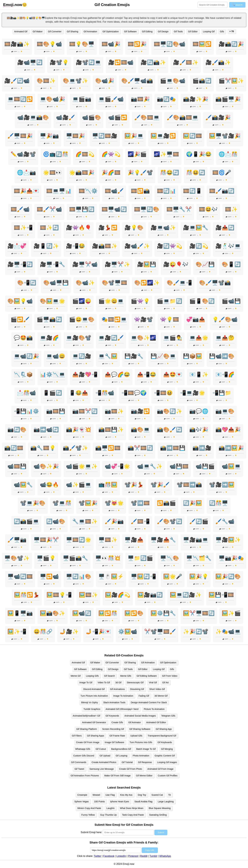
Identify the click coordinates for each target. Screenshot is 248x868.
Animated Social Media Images (140, 716)
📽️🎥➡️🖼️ (222, 485)
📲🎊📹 (105, 393)
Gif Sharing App (164, 729)
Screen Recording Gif (113, 729)
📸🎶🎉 (199, 430)
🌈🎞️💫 (85, 154)
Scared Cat (157, 795)
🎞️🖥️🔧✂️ (179, 209)
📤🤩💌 (173, 374)
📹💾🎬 (205, 466)
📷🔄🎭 (166, 99)
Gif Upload (105, 756)
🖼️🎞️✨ (88, 595)
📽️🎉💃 (134, 485)
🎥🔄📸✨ (153, 62)
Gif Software (130, 31)
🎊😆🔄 (196, 173)
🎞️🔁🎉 (137, 44)
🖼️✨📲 (17, 632)
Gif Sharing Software (140, 729)
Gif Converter (55, 31)
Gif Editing (147, 31)
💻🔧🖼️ (108, 356)
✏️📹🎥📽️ (23, 154)
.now (13, 5)
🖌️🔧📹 (225, 521)
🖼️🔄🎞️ (192, 136)
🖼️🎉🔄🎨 (228, 576)
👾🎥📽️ (143, 319)
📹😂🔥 (49, 485)
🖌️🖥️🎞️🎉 (20, 136)
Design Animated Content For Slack (149, 702)
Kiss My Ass (126, 795)
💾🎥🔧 (134, 356)
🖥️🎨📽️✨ (17, 558)
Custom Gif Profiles (168, 776)
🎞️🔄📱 (192, 191)
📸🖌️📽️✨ (75, 448)
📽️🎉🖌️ (160, 485)
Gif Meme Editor (144, 776)
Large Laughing (166, 802)
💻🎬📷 (82, 99)
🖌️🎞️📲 (140, 521)
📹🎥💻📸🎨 (33, 117)
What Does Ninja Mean (132, 808)
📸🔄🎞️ (14, 448)
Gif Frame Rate (117, 736)
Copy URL (150, 850)
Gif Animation (90, 31)
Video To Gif (104, 682)
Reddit (144, 856)
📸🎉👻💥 (79, 430)
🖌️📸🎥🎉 (218, 117)
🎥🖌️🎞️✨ (186, 62)
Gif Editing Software (147, 676)
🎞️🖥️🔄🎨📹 (170, 44)
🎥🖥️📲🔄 (20, 264)
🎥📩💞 (17, 246)
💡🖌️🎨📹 (225, 319)
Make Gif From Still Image (117, 776)
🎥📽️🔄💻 (88, 62)
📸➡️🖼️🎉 (231, 448)
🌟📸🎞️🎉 (82, 173)
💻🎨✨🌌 (143, 338)
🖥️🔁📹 (49, 576)
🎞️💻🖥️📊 (59, 191)
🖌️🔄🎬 (199, 521)
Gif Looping (121, 756)
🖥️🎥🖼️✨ (228, 540)
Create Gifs (117, 722)
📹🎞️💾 (17, 466)
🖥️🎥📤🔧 (163, 540)
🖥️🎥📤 (134, 540)
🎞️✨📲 (23, 228)
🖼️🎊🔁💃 (27, 595)
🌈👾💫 (111, 154)
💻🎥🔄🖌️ (111, 338)
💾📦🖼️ (192, 356)
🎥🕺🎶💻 (228, 246)
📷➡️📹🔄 (46, 430)
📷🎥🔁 (140, 411)
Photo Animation (141, 756)
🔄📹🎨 (56, 521)
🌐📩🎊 (228, 154)
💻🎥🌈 (49, 338)
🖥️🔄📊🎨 (79, 576)
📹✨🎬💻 (79, 485)
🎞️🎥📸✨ (17, 44)
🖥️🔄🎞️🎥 (105, 136)
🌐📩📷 (26, 173)
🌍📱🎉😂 (199, 154)
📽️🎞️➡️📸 (189, 485)
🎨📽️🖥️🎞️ (115, 283)
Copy (14, 52)
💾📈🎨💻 (163, 356)
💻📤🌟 (199, 338)
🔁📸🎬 (166, 503)
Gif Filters (77, 736)
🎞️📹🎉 (111, 44)
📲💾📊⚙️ (26, 411)
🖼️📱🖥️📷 (20, 613)
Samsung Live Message (102, 769)
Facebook (109, 856)
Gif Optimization (111, 31)
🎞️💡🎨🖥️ (82, 44)
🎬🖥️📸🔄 (49, 319)
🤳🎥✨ (69, 632)
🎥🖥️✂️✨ (117, 264)
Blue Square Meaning (160, 808)
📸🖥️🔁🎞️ (108, 448)
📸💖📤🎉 (228, 430)
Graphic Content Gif (165, 756)
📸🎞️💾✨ (111, 430)
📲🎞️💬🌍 (134, 393)
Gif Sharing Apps (96, 736)
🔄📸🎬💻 (26, 521)
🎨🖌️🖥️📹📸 (137, 81)
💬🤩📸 (23, 338)
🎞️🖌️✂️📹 (49, 209)
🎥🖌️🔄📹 (17, 81)
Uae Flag (110, 795)
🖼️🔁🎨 (134, 613)
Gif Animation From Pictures (85, 776)
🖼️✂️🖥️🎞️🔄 (199, 613)
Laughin (110, 808)
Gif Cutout (101, 749)
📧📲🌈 (225, 374)
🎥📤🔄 (225, 228)
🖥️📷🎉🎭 (231, 558)
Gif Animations (117, 689)
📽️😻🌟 (114, 503)
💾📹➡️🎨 (222, 356)
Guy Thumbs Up (108, 815)
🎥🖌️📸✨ (218, 62)
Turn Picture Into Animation (94, 696)
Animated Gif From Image (160, 769)
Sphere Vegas (81, 802)
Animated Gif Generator (94, 722)
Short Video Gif (157, 689)
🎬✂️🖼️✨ (231, 81)
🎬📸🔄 (202, 81)
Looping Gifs (92, 676)
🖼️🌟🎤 (173, 576)
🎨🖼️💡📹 (20, 301)
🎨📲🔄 (27, 283)
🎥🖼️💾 (147, 264)
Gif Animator (135, 722)
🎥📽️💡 (59, 62)
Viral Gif (153, 682)
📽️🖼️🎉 (88, 503)
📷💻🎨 (225, 411)
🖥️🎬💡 (46, 558)
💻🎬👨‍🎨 (173, 338)
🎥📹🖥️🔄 (30, 62)
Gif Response (145, 762)
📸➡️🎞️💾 (173, 448)
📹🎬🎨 (92, 117)
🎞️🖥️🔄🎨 (147, 209)
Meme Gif (76, 676)
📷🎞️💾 (56, 411)
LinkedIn (121, 856)
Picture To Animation (154, 709)
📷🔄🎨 (17, 430)
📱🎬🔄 (53, 393)
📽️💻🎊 (62, 503)
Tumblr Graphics (92, 709)
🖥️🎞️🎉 (75, 136)
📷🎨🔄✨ (170, 411)
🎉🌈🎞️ (111, 173)
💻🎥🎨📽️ (79, 338)
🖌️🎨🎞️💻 (147, 117)
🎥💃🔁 (108, 228)
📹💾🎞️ (179, 466)
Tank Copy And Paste (133, 815)
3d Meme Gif (161, 696)
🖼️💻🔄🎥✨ (186, 595)
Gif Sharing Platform (87, 729)
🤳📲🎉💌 (98, 632)
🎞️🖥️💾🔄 (82, 209)
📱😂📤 (79, 393)
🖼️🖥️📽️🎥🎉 (225, 136)
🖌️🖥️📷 (17, 540)
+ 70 (232, 31)
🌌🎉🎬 (137, 154)
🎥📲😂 (75, 246)
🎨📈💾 (205, 264)
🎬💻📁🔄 (170, 301)
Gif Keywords (112, 716)
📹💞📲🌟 (117, 466)
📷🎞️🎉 (140, 99)
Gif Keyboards (165, 742)
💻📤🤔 (225, 338)
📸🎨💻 (140, 430)
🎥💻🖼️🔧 (196, 228)
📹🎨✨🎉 (46, 466)
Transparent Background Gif (162, 736)
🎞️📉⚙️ (88, 191)
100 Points (99, 802)
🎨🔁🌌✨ (147, 283)
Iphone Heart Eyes (120, 802)
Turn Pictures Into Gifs (141, 742)
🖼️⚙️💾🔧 (163, 613)
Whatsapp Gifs (83, 749)
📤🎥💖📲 (85, 374)
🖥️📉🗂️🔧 (199, 558)
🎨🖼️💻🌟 (53, 301)
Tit (169, 795)
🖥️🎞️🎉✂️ (46, 540)
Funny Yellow (88, 815)
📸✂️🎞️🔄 (140, 448)
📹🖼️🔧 (23, 485)
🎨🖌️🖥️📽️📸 (215, 283)
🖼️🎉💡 (199, 576)
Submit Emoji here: (91, 832)
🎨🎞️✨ (46, 81)
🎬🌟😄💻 (111, 301)
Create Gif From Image (88, 742)
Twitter (98, 856)
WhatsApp (165, 856)
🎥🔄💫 (199, 246)
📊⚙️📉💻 (53, 374)
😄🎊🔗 (43, 632)
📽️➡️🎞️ (140, 503)
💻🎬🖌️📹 (111, 99)
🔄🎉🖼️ (192, 503)
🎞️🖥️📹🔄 (114, 209)
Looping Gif (209, 31)
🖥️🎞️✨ (108, 540)
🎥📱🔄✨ (46, 246)
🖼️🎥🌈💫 (118, 595)
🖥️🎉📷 (49, 136)
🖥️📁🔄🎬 (140, 558)
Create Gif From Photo (131, 769)
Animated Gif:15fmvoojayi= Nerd (122, 709)
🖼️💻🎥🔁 (163, 136)
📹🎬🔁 (118, 117)
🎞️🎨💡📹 (49, 44)
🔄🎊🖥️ (219, 503)
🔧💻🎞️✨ (85, 521)
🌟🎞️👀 (53, 173)
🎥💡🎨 (134, 228)
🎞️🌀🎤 (222, 173)
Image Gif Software (114, 742)
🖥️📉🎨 (170, 558)
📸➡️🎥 (202, 448)
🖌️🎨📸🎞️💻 (183, 117)
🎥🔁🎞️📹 (121, 62)
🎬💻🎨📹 (173, 81)
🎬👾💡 (140, 301)
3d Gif (118, 682)
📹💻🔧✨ (150, 466)
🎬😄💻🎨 (82, 319)
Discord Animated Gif (94, 689)
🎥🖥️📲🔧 (53, 264)
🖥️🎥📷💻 (196, 540)
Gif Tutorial (127, 762)
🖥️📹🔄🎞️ (20, 576)
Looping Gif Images (167, 762)
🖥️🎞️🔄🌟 (79, 540)
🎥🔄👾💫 (170, 246)
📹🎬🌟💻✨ (82, 466)
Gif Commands (79, 762)
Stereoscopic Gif (135, 682)
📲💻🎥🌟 (192, 393)
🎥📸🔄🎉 (231, 44)
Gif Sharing (73, 31)
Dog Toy (142, 795)
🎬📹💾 (231, 301)
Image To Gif (86, 682)
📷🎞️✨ (114, 411)
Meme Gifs (126, 676)
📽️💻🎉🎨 (33, 503)
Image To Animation (123, 696)
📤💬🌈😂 (117, 374)
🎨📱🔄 (231, 264)
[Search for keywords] (212, 5)
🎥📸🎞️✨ (105, 246)
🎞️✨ (231, 209)
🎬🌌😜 (82, 301)
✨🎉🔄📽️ (196, 632)
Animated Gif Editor (156, 722)
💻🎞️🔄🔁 (20, 99)
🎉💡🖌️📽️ (140, 173)
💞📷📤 (196, 319)
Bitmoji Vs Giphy (90, 702)
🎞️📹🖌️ (114, 191)
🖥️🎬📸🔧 (75, 558)
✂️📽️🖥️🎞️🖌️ (160, 632)
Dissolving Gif (137, 689)
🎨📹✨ (85, 283)
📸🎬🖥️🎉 (228, 99)
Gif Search (109, 676)
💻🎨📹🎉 (53, 99)
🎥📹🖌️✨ (137, 246)
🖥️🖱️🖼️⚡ (111, 576)
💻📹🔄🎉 (26, 356)
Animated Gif (21, 31)
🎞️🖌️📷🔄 (222, 191)
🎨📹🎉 (105, 81)
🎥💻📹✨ (163, 228)
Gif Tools (178, 31)
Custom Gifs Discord (84, 756)
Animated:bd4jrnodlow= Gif (86, 716)
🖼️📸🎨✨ (53, 613)
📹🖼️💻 (231, 466)
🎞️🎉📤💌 (26, 191)
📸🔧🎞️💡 (43, 448)
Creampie (82, 795)
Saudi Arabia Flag (143, 802)
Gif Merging (167, 749)
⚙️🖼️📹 (128, 632)
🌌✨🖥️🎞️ (166, 154)
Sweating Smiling (158, 815)
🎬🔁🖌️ (20, 319)
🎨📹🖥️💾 (56, 283)
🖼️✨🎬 (231, 613)
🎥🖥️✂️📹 (85, 264)
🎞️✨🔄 (49, 228)
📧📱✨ (199, 374)
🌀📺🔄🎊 (56, 154)
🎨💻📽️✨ (75, 81)
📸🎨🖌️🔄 (170, 430)
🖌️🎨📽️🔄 (170, 521)
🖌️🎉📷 (114, 521)
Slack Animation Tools (114, 702)
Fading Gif (144, 696)
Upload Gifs (136, 736)
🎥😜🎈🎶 (176, 264)
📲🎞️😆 (163, 393)
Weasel (96, 795)
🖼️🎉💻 (134, 136)
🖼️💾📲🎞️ (221, 595)
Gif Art (165, 682)
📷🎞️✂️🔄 (85, 411)
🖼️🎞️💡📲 (59, 595)
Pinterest (133, 856)
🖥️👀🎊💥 (108, 558)
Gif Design (163, 31)
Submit (161, 832)
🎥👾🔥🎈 (79, 228)
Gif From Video (170, 676)
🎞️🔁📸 (140, 191)
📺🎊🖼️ (108, 485)
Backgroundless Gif (121, 749)
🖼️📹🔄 (82, 613)
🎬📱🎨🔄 (202, 301)
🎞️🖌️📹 (20, 209)
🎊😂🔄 (170, 173)
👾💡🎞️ (170, 319)
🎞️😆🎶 (208, 209)
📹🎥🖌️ (65, 117)
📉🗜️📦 (23, 374)
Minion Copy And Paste (89, 808)
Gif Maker (38, 31)
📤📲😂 (147, 374)
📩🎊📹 (26, 393)
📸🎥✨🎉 (196, 99)
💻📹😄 (56, 356)
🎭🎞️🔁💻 (114, 319)
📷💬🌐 (199, 411)
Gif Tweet (79, 769)
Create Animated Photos (104, 762)
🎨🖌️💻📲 (179, 283)
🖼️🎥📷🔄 (150, 595)
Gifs (222, 31)
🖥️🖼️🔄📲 (143, 576)
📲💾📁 (222, 393)
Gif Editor (193, 31)
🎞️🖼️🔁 (202, 44)
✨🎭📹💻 (228, 632)
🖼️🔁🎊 (108, 613)
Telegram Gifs (168, 716)
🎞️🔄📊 (166, 191)
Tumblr (153, 856)
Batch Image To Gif (146, 749)
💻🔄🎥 (82, 356)
